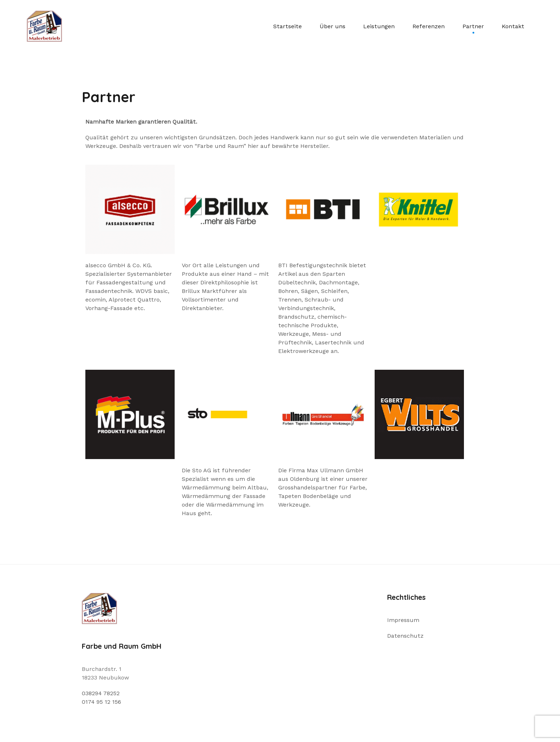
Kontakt (513, 26)
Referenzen (429, 26)
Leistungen (379, 26)
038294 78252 (101, 693)
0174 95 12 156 (101, 702)
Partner (473, 26)
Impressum (403, 620)
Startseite (287, 26)
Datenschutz (405, 636)
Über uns (332, 26)
